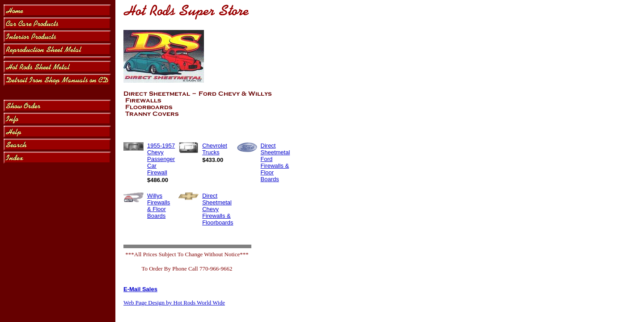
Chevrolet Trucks (215, 149)
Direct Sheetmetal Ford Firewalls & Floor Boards (275, 162)
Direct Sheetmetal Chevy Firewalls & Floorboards (218, 209)
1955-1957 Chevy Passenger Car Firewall (161, 159)
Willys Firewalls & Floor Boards (159, 206)
